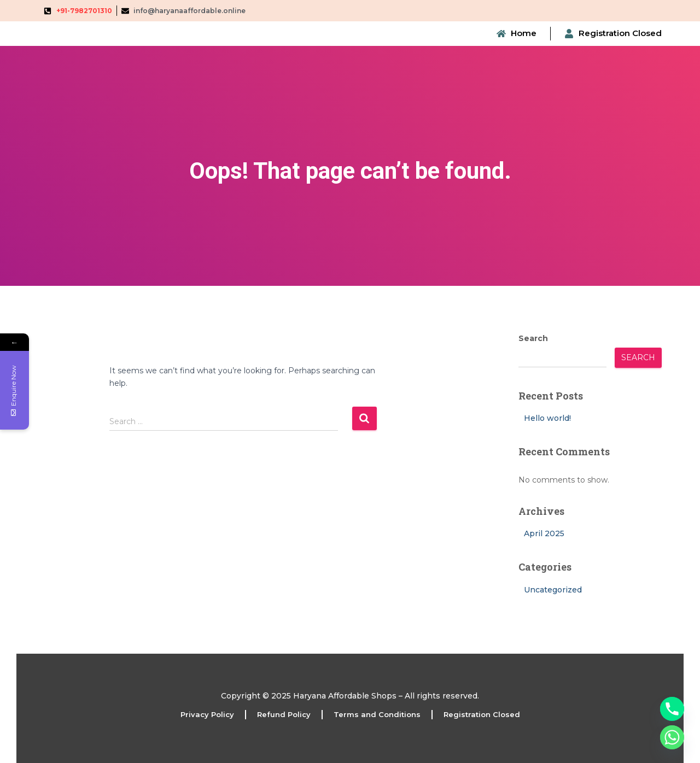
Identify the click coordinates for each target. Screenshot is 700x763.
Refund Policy (284, 714)
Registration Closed (482, 714)
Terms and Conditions (377, 714)
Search (533, 338)
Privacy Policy (207, 714)
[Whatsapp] (672, 737)
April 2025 (544, 533)
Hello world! (547, 418)
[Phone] (672, 709)
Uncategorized (553, 590)
